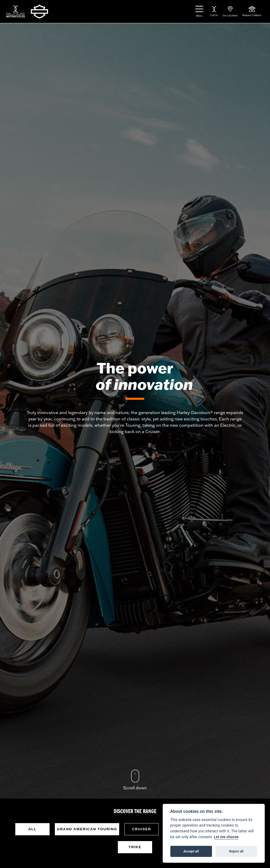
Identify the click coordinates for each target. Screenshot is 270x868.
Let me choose (226, 837)
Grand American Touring (87, 829)
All (32, 829)
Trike (135, 847)
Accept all (191, 851)
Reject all (236, 851)
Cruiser (142, 829)
